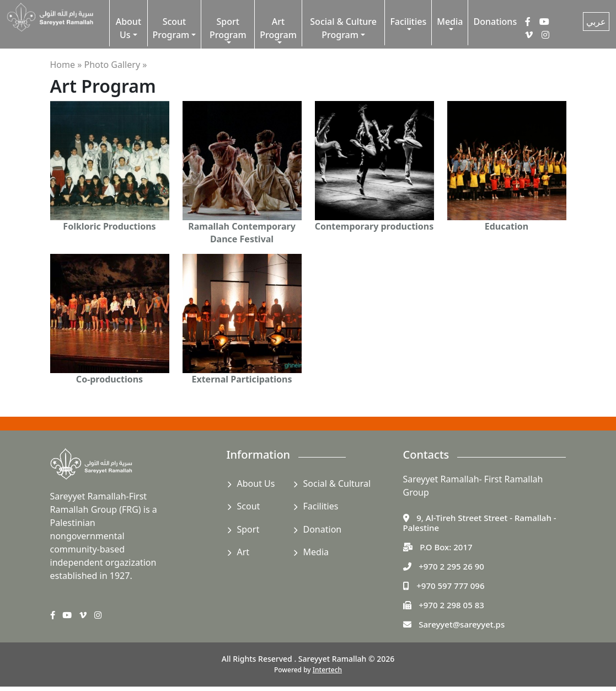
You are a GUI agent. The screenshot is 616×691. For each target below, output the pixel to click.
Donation (323, 529)
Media (316, 552)
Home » (66, 65)
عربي (596, 22)
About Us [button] (128, 28)
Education (507, 226)
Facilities (321, 506)
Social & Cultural (337, 483)
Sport (248, 529)
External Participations (242, 379)
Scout (249, 506)
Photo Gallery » (116, 65)
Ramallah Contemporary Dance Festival (242, 232)
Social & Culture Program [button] (343, 28)
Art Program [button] (278, 28)
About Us (256, 483)
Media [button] (450, 22)
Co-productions (109, 379)
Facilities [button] (408, 22)
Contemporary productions (374, 226)
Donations (495, 22)
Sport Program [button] (228, 28)
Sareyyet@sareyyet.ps (462, 624)
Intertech (327, 670)
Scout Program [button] (171, 28)
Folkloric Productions (109, 226)
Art (243, 552)
